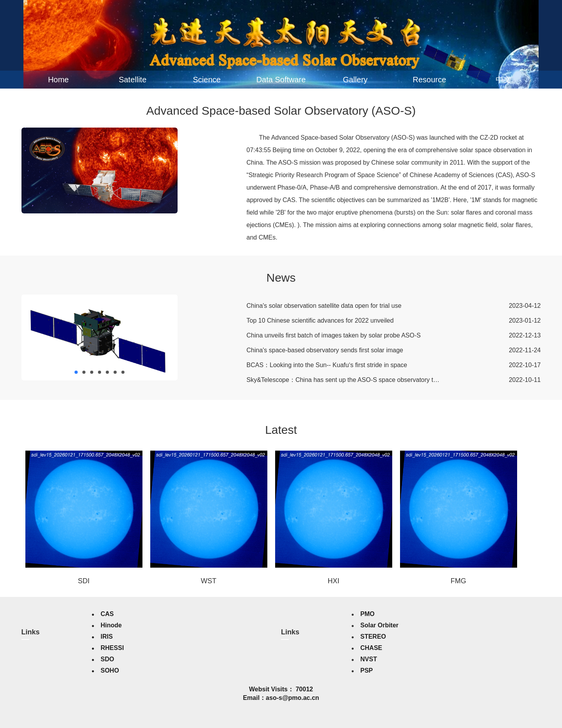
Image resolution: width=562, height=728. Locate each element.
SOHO (110, 670)
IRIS (107, 637)
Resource (429, 80)
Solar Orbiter (379, 625)
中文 (503, 80)
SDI (84, 581)
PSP (366, 670)
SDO (108, 659)
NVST (369, 659)
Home (58, 80)
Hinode (111, 625)
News (281, 278)
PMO (367, 614)
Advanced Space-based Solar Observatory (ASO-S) (281, 111)
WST (209, 581)
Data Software (281, 80)
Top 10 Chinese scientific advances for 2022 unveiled (320, 320)
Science (207, 80)
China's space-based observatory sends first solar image (325, 350)
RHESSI (112, 648)
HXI (333, 581)
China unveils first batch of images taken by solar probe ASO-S (334, 335)
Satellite (132, 80)
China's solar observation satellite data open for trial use (324, 306)
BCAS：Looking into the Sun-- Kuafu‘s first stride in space (327, 365)
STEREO (373, 637)
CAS (107, 614)
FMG (459, 581)
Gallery (355, 80)
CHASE (371, 648)
